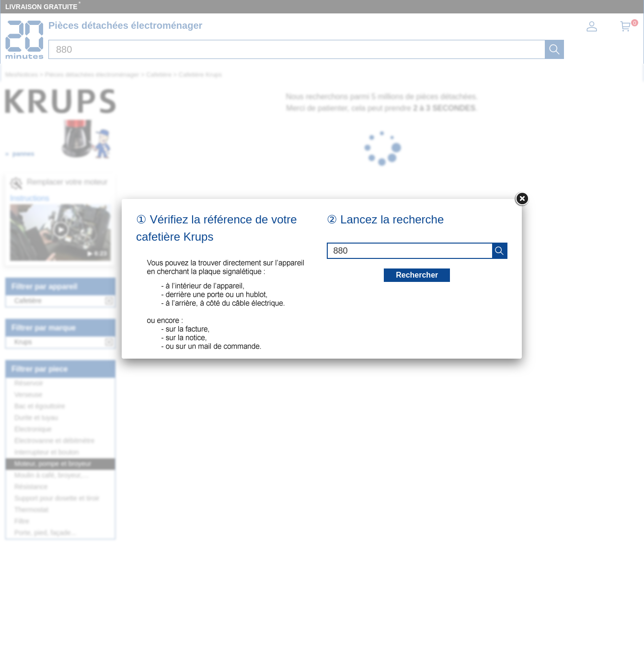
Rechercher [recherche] (417, 275)
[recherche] (499, 251)
